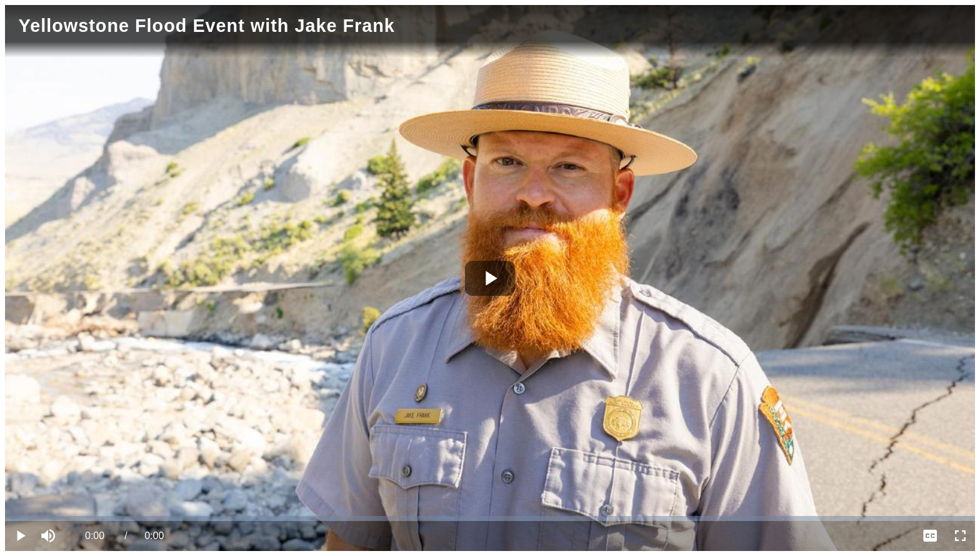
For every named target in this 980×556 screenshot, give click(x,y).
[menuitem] (930, 536)
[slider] (490, 518)
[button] (50, 536)
